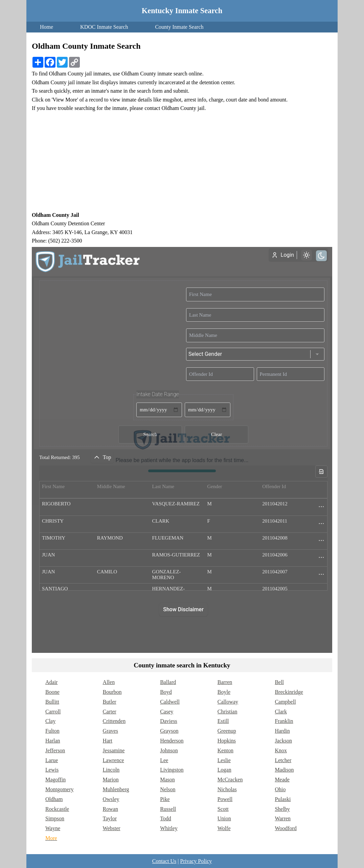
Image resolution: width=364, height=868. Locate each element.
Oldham (54, 799)
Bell (279, 682)
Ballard (168, 682)
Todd (166, 818)
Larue (52, 760)
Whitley (169, 828)
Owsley (111, 799)
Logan (224, 770)
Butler (110, 702)
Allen (109, 682)
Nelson (168, 789)
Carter (110, 712)
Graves (110, 731)
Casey (167, 712)
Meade (282, 780)
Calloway (228, 702)
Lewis (52, 770)
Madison (284, 770)
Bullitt (52, 702)
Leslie (224, 760)
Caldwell (170, 702)
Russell (168, 809)
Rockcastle (57, 809)
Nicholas (227, 789)
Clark (281, 712)
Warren (283, 818)
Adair (51, 682)
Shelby (282, 809)
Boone (52, 692)
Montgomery (60, 789)
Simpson (55, 818)
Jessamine (114, 750)
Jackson (283, 741)
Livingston (172, 770)
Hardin (282, 731)
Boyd (166, 692)
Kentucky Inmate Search (182, 11)
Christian (227, 712)
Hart (108, 741)
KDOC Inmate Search (104, 27)
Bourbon (112, 692)
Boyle (224, 692)
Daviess (169, 721)
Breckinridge (289, 692)
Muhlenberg (116, 789)
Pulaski (283, 799)
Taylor (110, 818)
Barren (225, 682)
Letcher (283, 760)
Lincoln (111, 770)
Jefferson (55, 750)
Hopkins (227, 741)
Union (224, 818)
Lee (164, 760)
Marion (111, 780)
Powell (225, 799)
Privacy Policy (196, 861)
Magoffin (55, 780)
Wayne (53, 828)
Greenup (227, 731)
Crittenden (114, 721)
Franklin (284, 721)
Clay (50, 721)
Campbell (285, 702)
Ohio (280, 789)
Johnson (169, 750)
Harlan (53, 741)
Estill (223, 721)
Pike (165, 799)
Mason (167, 780)
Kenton (225, 750)
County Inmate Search (179, 27)
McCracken (230, 780)
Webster (112, 828)
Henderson (172, 741)
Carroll (53, 712)
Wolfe (224, 828)
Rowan (110, 809)
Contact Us (164, 861)
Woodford (286, 828)
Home (47, 27)
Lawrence (113, 760)
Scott (223, 809)
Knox (281, 750)
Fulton (52, 731)
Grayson (169, 731)
